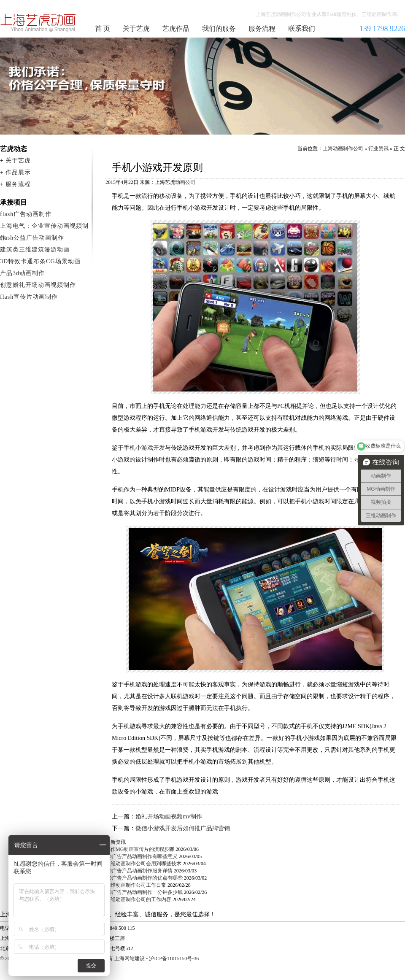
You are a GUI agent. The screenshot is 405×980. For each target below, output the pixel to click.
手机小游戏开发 (144, 448)
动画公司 (185, 182)
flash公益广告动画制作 (32, 238)
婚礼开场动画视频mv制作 (169, 817)
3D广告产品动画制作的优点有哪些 (144, 878)
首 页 (103, 28)
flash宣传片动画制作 (29, 297)
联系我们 (302, 28)
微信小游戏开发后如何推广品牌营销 (183, 828)
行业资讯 (378, 148)
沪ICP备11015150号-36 (174, 958)
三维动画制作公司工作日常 (136, 885)
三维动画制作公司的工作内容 (138, 899)
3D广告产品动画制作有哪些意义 (142, 856)
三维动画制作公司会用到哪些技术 (143, 864)
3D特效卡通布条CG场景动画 (40, 261)
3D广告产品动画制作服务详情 (139, 871)
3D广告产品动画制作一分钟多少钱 (144, 892)
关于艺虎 (136, 28)
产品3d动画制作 (22, 273)
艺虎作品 (176, 28)
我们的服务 (219, 28)
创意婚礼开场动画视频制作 (38, 285)
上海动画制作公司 (38, 23)
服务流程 (262, 28)
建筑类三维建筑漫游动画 (35, 250)
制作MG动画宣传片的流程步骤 (140, 849)
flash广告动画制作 (26, 214)
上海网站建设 (130, 958)
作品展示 (18, 172)
